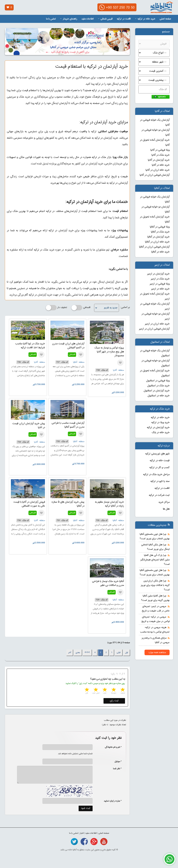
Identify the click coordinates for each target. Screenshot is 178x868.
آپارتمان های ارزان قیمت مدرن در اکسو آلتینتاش (68, 346)
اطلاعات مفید (88, 19)
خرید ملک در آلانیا (161, 155)
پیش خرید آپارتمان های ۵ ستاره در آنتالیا (68, 504)
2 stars (113, 690)
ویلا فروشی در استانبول (158, 381)
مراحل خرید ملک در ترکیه (156, 475)
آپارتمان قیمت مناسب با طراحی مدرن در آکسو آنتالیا (68, 425)
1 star (122, 690)
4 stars (95, 690)
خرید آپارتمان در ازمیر (158, 274)
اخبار (82, 833)
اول (127, 653)
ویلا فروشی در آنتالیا (160, 227)
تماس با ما (51, 19)
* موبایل (116, 762)
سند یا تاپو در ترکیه (160, 481)
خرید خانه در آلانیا (161, 165)
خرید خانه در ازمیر (160, 289)
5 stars (86, 690)
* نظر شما (115, 769)
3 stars (104, 690)
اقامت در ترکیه (124, 19)
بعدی (78, 653)
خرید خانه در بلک (161, 433)
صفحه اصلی (165, 19)
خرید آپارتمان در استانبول (157, 391)
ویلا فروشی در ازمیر (160, 284)
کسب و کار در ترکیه (159, 468)
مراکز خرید (164, 502)
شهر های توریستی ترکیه (157, 454)
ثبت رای (114, 701)
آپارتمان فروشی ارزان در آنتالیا (154, 247)
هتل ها (166, 509)
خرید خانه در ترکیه (145, 19)
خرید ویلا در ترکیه (160, 423)
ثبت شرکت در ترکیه (159, 495)
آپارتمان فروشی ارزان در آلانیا (155, 175)
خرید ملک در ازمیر (160, 279)
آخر (70, 653)
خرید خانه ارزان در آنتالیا (157, 242)
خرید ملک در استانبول (158, 386)
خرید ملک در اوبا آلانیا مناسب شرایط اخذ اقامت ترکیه (30, 346)
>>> (87, 653)
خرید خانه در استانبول (159, 396)
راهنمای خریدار (69, 19)
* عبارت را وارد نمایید (113, 801)
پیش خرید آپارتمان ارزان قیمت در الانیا (29, 426)
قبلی (119, 653)
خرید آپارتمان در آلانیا (159, 160)
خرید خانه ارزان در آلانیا (158, 170)
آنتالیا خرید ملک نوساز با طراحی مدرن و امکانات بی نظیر (108, 583)
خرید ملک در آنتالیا (160, 232)
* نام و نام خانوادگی (111, 747)
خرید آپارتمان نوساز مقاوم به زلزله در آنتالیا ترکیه (109, 504)
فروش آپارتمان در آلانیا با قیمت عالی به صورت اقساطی (29, 504)
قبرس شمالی (105, 19)
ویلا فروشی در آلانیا (160, 150)
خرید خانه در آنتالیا (160, 252)
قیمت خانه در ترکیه (160, 461)
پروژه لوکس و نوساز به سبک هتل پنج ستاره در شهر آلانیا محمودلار (109, 352)
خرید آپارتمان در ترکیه (158, 428)
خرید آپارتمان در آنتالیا (158, 237)
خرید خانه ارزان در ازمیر (157, 324)
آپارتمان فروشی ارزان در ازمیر (154, 329)
